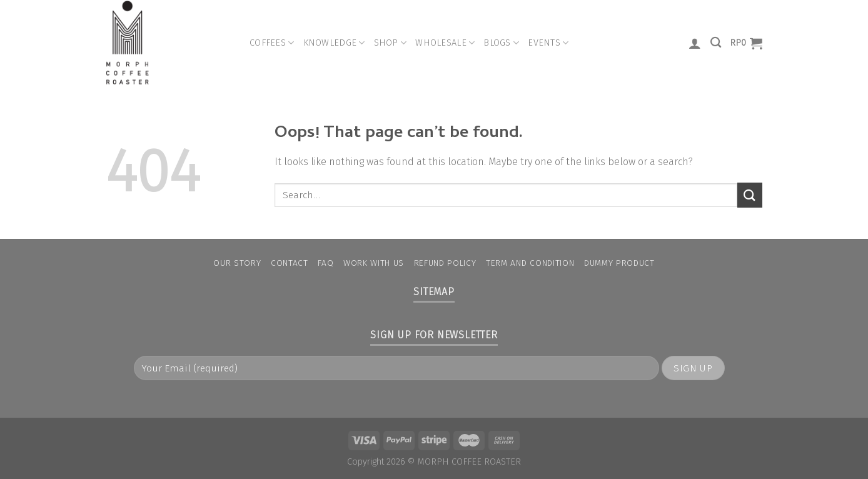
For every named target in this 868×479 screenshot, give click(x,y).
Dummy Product (619, 263)
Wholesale (445, 43)
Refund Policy (445, 263)
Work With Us (374, 263)
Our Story (237, 263)
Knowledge (334, 43)
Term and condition (530, 263)
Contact (290, 263)
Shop (391, 43)
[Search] (716, 43)
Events (548, 43)
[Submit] (750, 195)
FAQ (325, 263)
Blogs (501, 43)
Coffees (272, 43)
